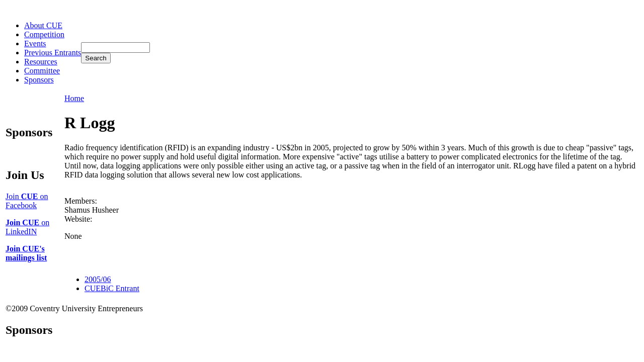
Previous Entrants (53, 53)
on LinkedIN (27, 227)
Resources (41, 62)
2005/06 (98, 279)
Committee (42, 71)
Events (35, 43)
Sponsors (39, 80)
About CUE (43, 25)
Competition (44, 34)
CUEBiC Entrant (112, 288)
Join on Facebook (27, 201)
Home (74, 98)
